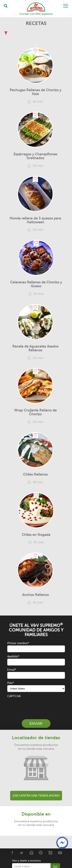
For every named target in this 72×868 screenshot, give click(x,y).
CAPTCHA (14, 696)
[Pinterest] (41, 853)
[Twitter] (22, 853)
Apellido (13, 656)
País (11, 683)
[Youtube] (60, 853)
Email (12, 670)
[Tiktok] (50, 853)
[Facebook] (12, 853)
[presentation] (36, 706)
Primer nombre (18, 643)
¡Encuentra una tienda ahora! (36, 796)
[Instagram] (31, 853)
